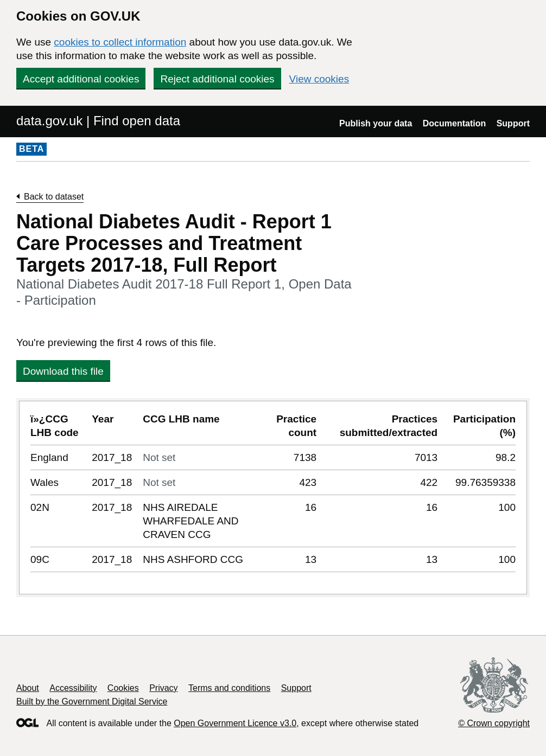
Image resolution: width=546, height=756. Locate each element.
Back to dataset (54, 197)
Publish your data (376, 123)
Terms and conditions (229, 688)
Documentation (454, 123)
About (28, 688)
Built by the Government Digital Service (92, 701)
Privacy (163, 688)
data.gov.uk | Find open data (98, 121)
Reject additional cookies (217, 79)
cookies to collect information (120, 42)
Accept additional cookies (81, 79)
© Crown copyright (494, 723)
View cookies (319, 79)
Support (513, 123)
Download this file (63, 371)
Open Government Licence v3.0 (235, 723)
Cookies (123, 688)
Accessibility (73, 688)
